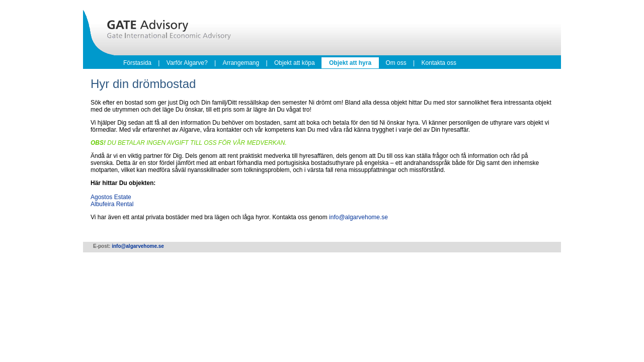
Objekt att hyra (350, 63)
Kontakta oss (439, 63)
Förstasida (137, 63)
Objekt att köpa (295, 63)
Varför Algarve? (187, 63)
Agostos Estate (111, 197)
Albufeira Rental (112, 204)
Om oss (396, 63)
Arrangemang (241, 63)
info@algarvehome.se (358, 217)
